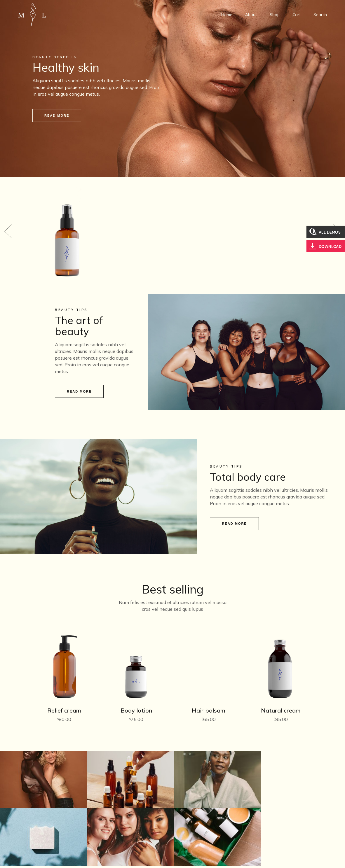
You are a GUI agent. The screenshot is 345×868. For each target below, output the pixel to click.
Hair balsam (209, 702)
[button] (8, 227)
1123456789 (172, 839)
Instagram (271, 847)
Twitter (271, 839)
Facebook (271, 855)
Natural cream (281, 702)
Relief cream (64, 702)
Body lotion (136, 702)
